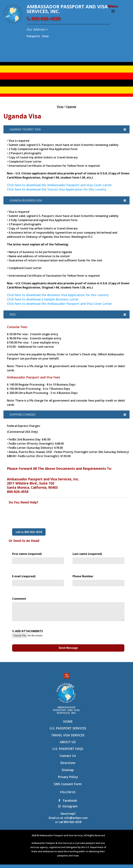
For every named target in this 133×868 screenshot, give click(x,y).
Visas (45, 36)
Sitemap (68, 773)
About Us (68, 745)
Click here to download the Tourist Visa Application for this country (57, 189)
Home (68, 725)
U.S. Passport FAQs (68, 752)
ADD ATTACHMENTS (34, 637)
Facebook (68, 804)
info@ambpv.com (76, 821)
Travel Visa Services (68, 739)
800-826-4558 (44, 18)
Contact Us (68, 759)
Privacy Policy (68, 780)
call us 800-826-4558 (29, 532)
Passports (33, 36)
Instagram (68, 810)
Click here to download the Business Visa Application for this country (58, 295)
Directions (68, 766)
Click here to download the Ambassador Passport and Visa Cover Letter (59, 185)
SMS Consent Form (68, 787)
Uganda (71, 107)
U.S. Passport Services (68, 732)
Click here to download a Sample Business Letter (43, 299)
